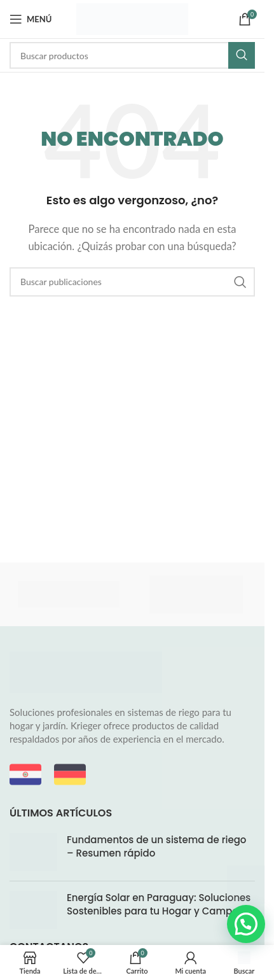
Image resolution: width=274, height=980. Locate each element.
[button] (246, 924)
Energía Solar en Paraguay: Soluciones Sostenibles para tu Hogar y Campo (159, 904)
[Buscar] (132, 55)
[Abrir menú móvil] (31, 19)
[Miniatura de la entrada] (33, 852)
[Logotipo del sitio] (132, 18)
